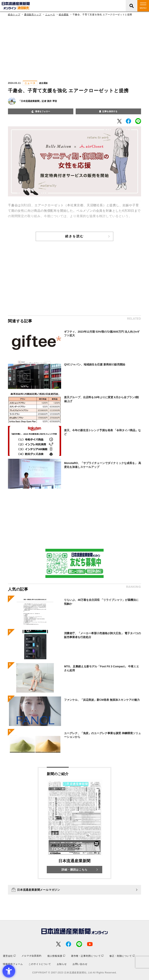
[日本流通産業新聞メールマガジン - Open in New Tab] (74, 890)
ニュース (50, 15)
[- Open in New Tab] (119, 121)
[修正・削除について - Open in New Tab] (122, 956)
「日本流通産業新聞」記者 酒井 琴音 (38, 101)
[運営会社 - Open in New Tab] (9, 956)
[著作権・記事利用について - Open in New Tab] (87, 956)
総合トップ (14, 15)
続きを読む (74, 236)
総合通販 (64, 15)
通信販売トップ (33, 15)
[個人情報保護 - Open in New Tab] (56, 956)
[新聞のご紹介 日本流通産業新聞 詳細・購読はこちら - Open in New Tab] (74, 823)
